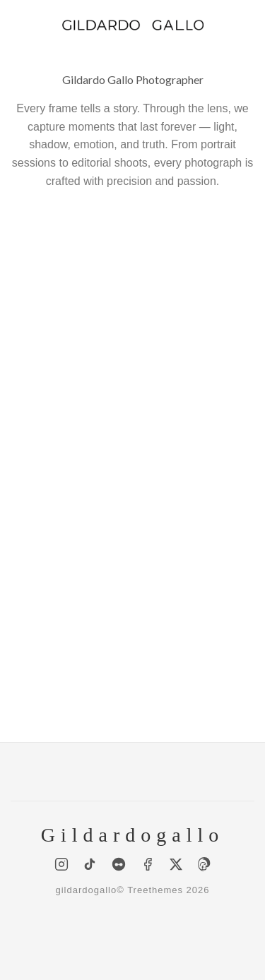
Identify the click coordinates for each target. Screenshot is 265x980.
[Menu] (19, 24)
